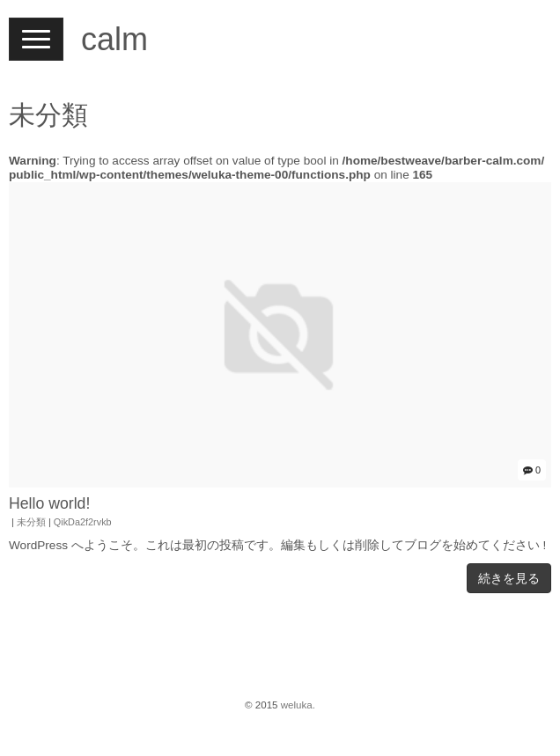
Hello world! (49, 503)
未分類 (31, 522)
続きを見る (509, 578)
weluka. (298, 705)
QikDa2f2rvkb (83, 522)
